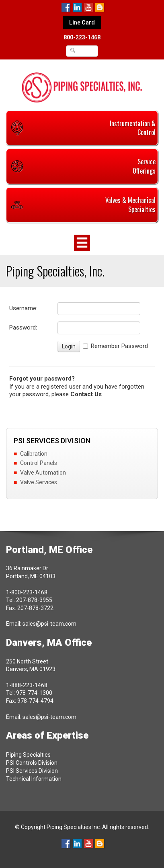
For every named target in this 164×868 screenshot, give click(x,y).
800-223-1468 (82, 37)
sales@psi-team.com (49, 624)
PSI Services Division (32, 771)
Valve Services (39, 482)
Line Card (82, 23)
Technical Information (34, 779)
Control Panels (39, 463)
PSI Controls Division (32, 763)
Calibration (34, 454)
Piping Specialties (28, 755)
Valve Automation (43, 473)
